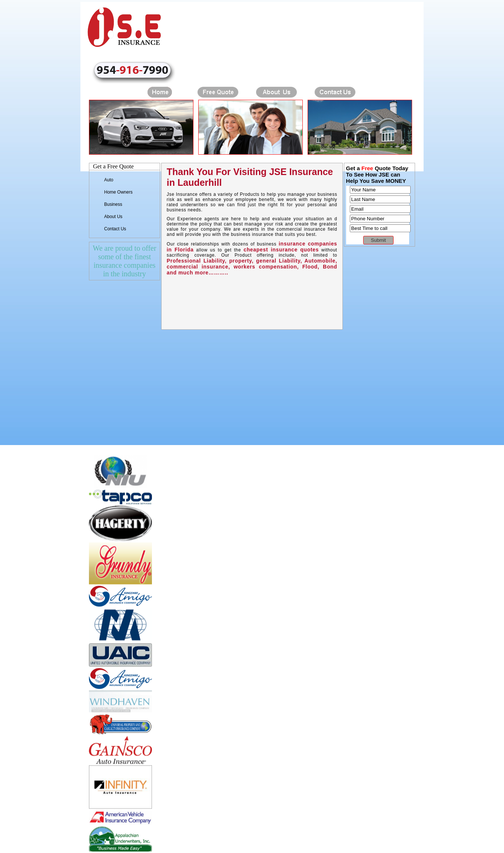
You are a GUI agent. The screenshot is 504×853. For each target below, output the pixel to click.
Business (113, 204)
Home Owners (118, 192)
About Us (113, 217)
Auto (109, 180)
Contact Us (115, 229)
